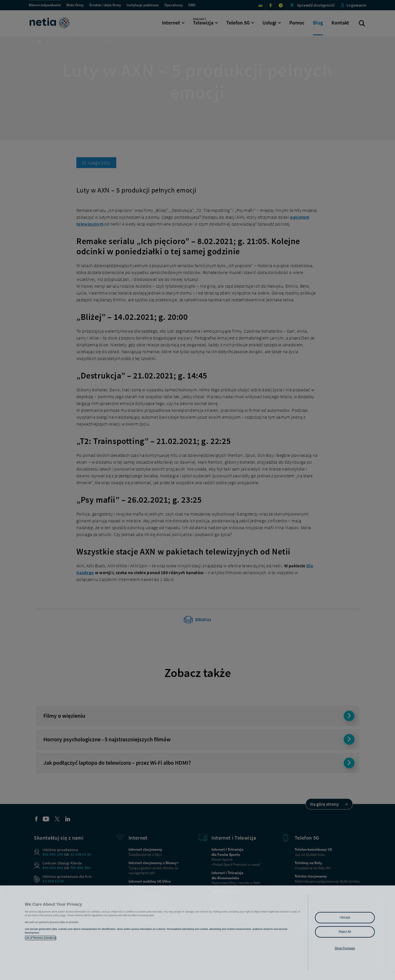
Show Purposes (345, 948)
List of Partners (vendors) (40, 938)
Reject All (345, 932)
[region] (198, 933)
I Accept (345, 917)
